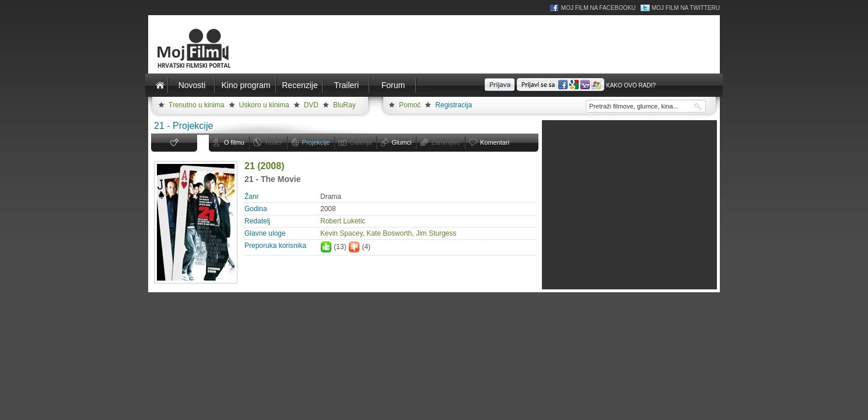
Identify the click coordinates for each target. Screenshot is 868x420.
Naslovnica (160, 85)
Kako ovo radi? (631, 85)
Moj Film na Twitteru (686, 8)
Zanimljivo (446, 142)
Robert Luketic (343, 221)
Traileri (346, 85)
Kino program (246, 85)
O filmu (234, 142)
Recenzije (300, 85)
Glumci (401, 142)
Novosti (192, 85)
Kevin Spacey (342, 233)
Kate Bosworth (389, 233)
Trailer (273, 142)
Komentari (495, 142)
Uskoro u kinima (264, 105)
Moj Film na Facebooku (598, 8)
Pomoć (410, 105)
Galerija (360, 142)
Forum (393, 85)
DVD (311, 105)
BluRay (344, 105)
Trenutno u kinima (197, 105)
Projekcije (316, 142)
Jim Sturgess (436, 233)
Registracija (454, 105)
